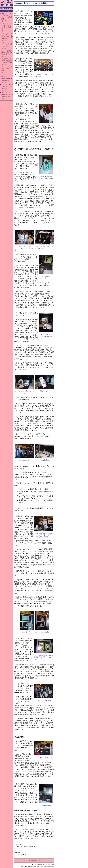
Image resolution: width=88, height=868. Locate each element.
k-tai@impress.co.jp (49, 864)
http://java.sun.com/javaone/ (26, 846)
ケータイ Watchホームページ (34, 860)
